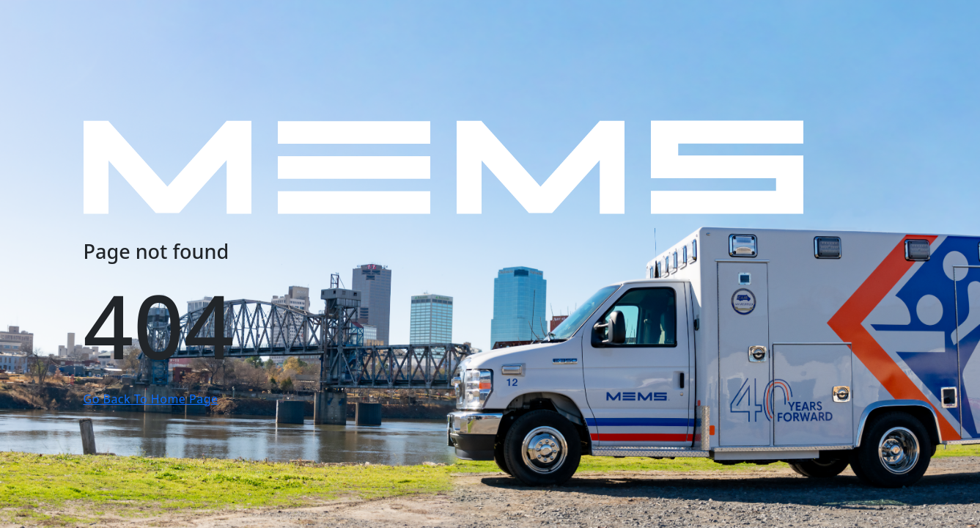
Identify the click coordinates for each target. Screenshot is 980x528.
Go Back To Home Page (151, 399)
